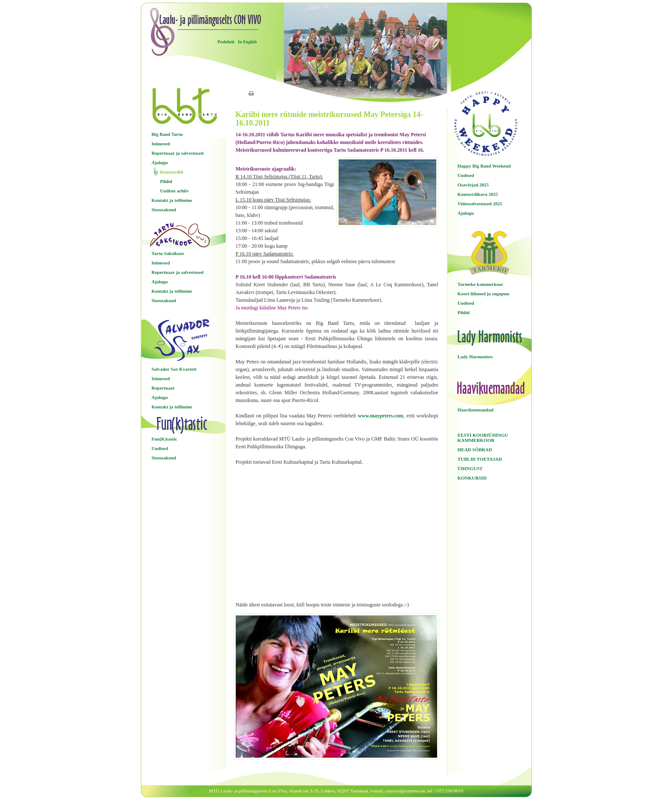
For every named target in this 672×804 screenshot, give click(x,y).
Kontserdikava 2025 (478, 194)
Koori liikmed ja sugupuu (484, 294)
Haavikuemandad (476, 410)
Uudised (160, 448)
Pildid (166, 181)
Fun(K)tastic (165, 439)
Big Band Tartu (167, 134)
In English (247, 42)
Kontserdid (172, 172)
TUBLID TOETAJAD (480, 459)
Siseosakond (164, 210)
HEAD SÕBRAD (475, 450)
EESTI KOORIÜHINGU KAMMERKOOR (483, 438)
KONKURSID (472, 478)
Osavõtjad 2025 (473, 185)
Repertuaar (163, 388)
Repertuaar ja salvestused (178, 153)
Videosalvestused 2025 (480, 204)
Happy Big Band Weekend (484, 166)
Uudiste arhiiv (175, 191)
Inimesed (161, 144)
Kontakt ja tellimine (172, 200)
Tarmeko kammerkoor (481, 284)
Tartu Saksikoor (168, 253)
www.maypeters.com (381, 416)
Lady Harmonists (475, 357)
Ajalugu (160, 162)
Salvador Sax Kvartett (174, 369)
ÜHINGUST (470, 468)
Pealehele (226, 42)
